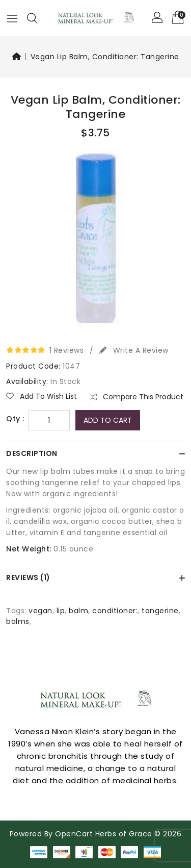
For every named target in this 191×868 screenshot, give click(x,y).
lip (61, 611)
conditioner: (115, 611)
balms (18, 621)
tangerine (160, 611)
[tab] (95, 453)
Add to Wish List (42, 396)
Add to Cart (108, 420)
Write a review (134, 350)
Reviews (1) (28, 577)
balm (78, 611)
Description (32, 453)
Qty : (15, 419)
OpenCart (74, 834)
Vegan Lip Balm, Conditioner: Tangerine (105, 57)
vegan (40, 611)
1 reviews (67, 350)
